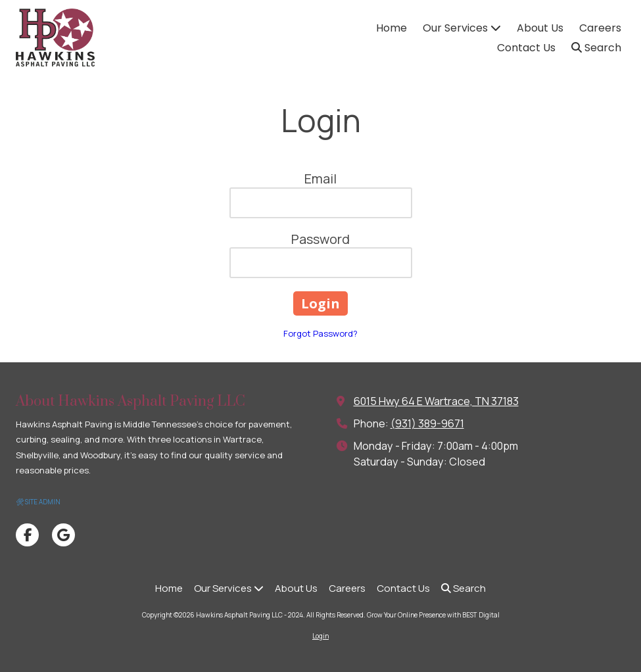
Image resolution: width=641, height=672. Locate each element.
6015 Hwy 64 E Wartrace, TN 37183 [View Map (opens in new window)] (436, 401)
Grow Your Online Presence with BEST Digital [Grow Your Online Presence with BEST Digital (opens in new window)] (433, 615)
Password (320, 239)
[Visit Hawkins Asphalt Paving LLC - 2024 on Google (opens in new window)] (63, 535)
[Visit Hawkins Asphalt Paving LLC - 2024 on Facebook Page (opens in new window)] (27, 535)
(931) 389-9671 (427, 423)
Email (320, 179)
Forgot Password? (320, 333)
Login (320, 636)
